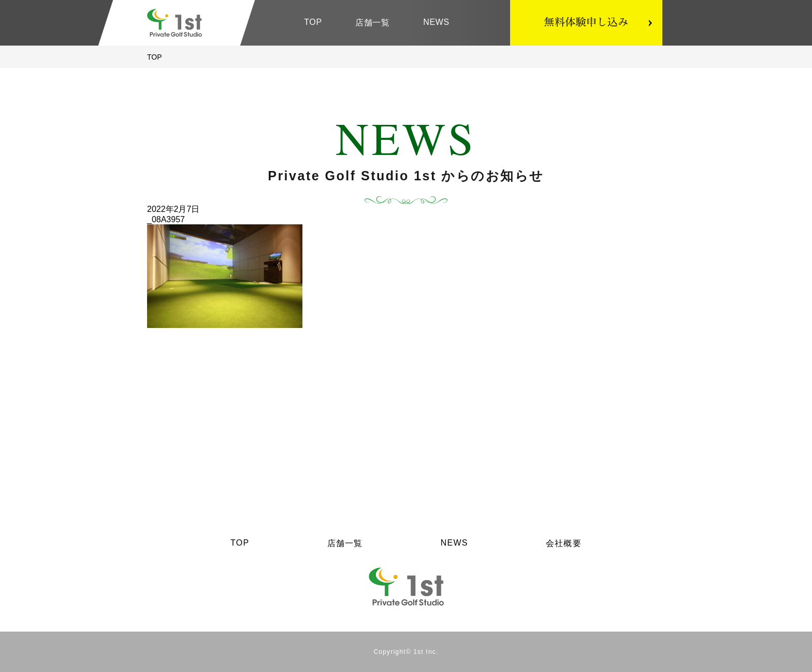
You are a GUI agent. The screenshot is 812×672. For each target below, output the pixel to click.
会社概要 (564, 543)
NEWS (436, 22)
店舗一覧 (373, 23)
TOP (313, 22)
